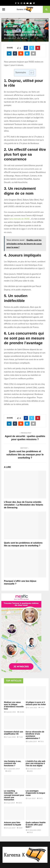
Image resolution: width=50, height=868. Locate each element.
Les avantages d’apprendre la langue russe (35, 793)
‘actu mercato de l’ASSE (19, 219)
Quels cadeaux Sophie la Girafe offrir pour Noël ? (36, 825)
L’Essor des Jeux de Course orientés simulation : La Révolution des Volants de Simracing (24, 505)
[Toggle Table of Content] (30, 73)
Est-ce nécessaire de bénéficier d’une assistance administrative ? (35, 735)
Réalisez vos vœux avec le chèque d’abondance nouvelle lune (14, 706)
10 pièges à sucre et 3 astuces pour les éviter (36, 703)
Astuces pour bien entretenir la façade (13, 824)
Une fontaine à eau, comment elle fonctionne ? (13, 763)
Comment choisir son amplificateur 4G (14, 733)
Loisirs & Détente (10, 28)
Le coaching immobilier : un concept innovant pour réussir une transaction (14, 795)
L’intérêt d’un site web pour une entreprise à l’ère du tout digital (36, 763)
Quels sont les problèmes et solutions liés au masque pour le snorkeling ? (25, 455)
